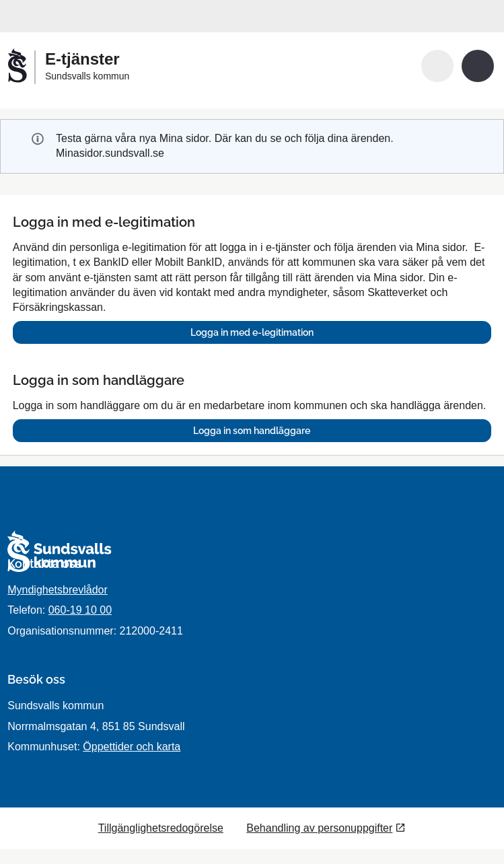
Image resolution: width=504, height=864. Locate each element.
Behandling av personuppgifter (319, 828)
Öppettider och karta (132, 747)
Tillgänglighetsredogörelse (161, 828)
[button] (437, 66)
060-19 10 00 (80, 610)
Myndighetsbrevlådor (58, 590)
